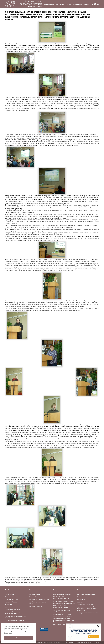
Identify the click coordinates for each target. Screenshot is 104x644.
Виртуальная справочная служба (39, 599)
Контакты (89, 4)
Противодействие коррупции (14, 610)
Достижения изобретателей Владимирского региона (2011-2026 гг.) (64, 620)
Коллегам (81, 4)
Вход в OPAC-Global (59, 624)
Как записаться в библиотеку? (86, 594)
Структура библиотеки (12, 599)
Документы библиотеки (12, 597)
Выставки (80, 602)
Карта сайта (69, 643)
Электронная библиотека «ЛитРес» (64, 601)
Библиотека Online (35, 594)
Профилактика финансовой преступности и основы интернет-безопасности (87, 609)
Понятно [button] (19, 638)
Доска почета (9, 605)
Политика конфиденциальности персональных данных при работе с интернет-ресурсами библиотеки (16, 622)
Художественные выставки (85, 605)
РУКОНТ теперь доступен (61, 608)
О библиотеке (49, 4)
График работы (10, 594)
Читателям (72, 4)
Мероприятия (81, 599)
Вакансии (8, 607)
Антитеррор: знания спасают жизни (88, 613)
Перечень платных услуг (36, 606)
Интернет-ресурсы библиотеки (62, 599)
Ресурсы (58, 4)
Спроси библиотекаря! (36, 597)
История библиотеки (11, 602)
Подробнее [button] (8, 633)
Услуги (65, 4)
